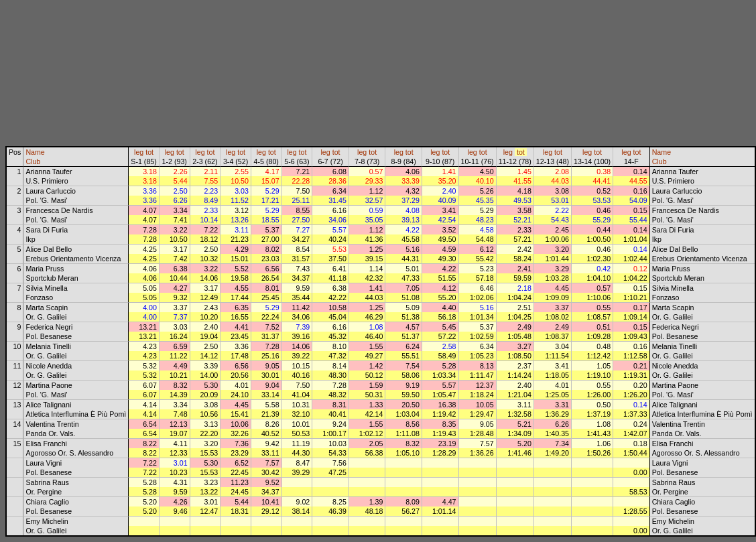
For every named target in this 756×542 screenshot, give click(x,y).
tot (149, 152)
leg (139, 152)
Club (33, 161)
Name (35, 152)
